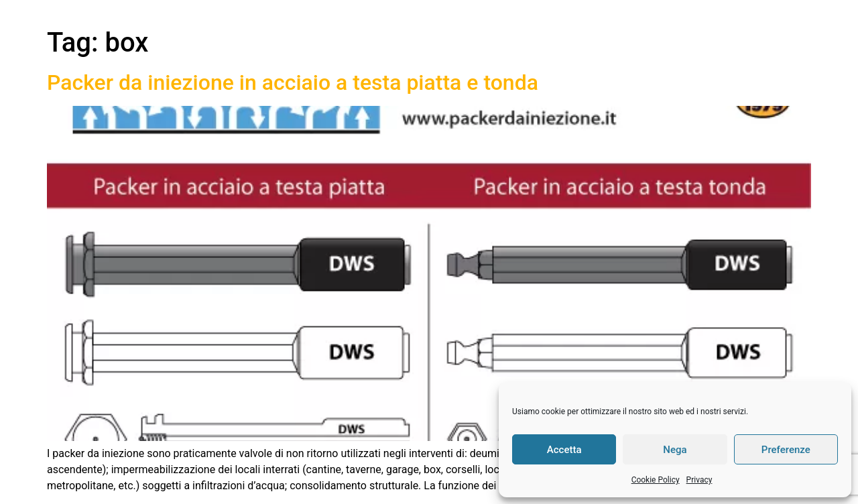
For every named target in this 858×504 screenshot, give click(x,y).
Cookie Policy (656, 480)
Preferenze (786, 450)
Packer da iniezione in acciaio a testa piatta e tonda (293, 82)
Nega (675, 450)
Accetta (564, 450)
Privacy (699, 480)
